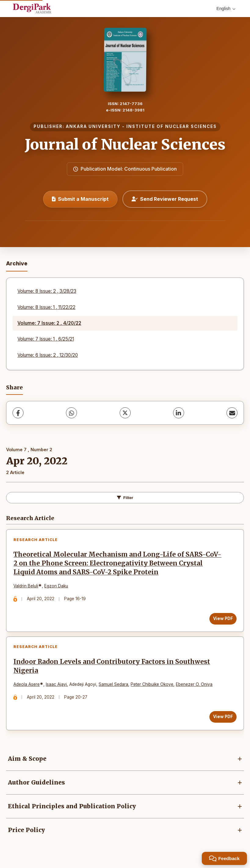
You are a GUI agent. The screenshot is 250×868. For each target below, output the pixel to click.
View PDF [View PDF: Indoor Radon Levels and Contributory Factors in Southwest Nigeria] (222, 718)
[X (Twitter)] (125, 413)
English (226, 9)
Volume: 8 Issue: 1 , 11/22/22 (46, 307)
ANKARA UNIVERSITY (93, 126)
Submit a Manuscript (80, 199)
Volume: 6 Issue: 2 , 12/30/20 (48, 355)
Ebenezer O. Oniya (195, 686)
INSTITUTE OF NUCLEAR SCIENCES (172, 126)
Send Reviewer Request (165, 199)
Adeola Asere (27, 686)
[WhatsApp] (71, 413)
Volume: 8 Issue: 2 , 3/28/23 (47, 291)
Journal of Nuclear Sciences (125, 144)
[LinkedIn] (179, 413)
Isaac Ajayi (57, 686)
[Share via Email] (232, 413)
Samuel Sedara (114, 686)
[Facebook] (18, 413)
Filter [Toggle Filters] (125, 498)
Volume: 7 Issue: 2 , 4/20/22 (49, 323)
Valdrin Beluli (26, 586)
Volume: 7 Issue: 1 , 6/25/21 (46, 339)
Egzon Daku (57, 586)
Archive (17, 263)
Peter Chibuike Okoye (153, 686)
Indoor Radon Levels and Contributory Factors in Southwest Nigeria (112, 667)
